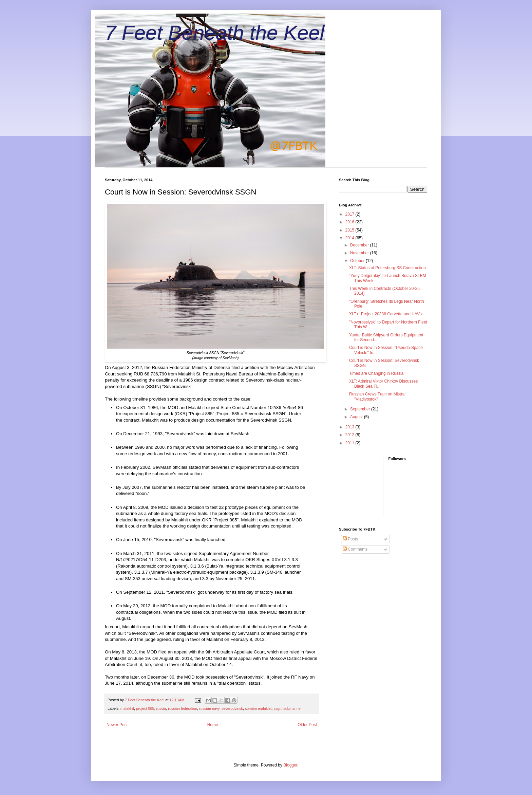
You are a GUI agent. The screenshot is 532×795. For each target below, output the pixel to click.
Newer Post (117, 725)
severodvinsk (232, 708)
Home (213, 725)
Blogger (290, 765)
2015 (350, 230)
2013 (350, 427)
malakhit (127, 708)
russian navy (209, 708)
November (360, 253)
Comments (355, 549)
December (360, 245)
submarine (292, 708)
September (361, 409)
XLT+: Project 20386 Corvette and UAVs (385, 314)
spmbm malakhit (258, 708)
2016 (350, 222)
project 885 (145, 708)
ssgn (278, 708)
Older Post (307, 725)
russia (161, 708)
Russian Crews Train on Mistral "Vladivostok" (377, 396)
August (357, 417)
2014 (350, 238)
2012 (350, 435)
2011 (350, 443)
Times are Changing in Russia (376, 373)
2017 (350, 214)
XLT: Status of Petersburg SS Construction (387, 268)
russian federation (183, 708)
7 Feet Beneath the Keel (215, 33)
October (358, 261)
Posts (350, 539)
